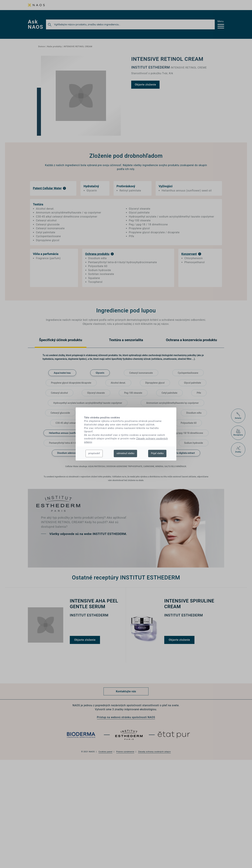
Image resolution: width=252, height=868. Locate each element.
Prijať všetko (157, 453)
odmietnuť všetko (125, 453)
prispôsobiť (94, 453)
